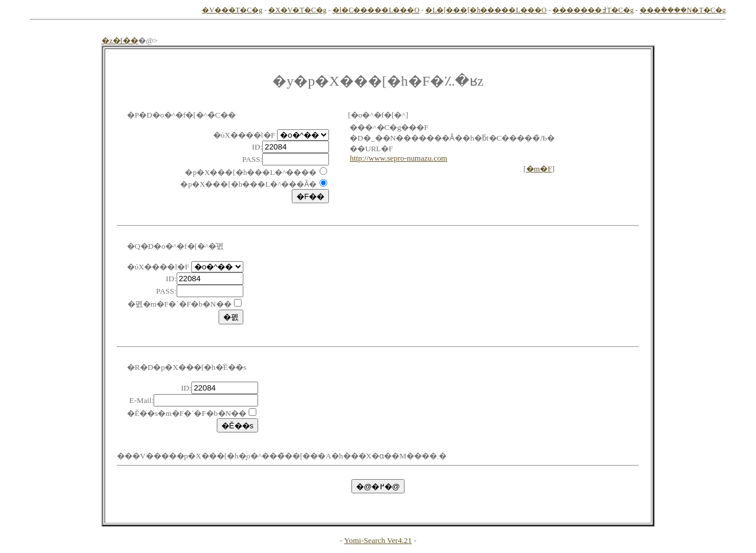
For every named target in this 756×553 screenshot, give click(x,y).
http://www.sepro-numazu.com (398, 158)
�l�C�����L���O (376, 10)
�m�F (539, 169)
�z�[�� (120, 40)
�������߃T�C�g (593, 10)
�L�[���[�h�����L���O (486, 10)
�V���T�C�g (232, 10)
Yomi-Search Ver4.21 (378, 540)
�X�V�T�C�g (297, 10)
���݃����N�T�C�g (683, 10)
